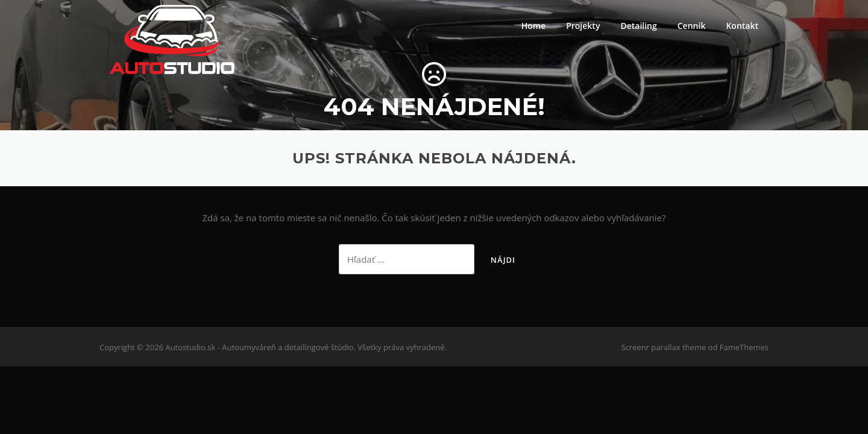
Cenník (692, 26)
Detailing (638, 26)
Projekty (583, 26)
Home (534, 26)
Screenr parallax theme (663, 347)
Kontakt (742, 26)
